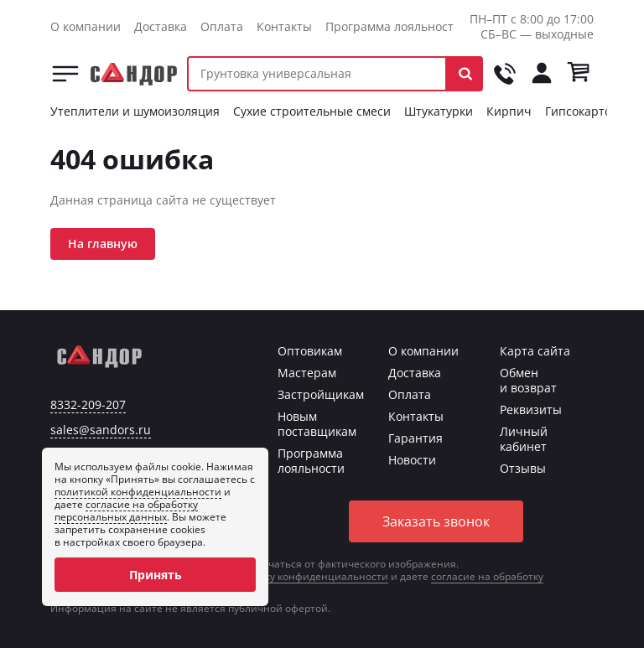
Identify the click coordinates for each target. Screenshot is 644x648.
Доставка (161, 26)
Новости (412, 460)
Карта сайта (535, 351)
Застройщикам (321, 394)
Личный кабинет (524, 439)
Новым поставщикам (317, 424)
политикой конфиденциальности (138, 492)
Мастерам (307, 373)
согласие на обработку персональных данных (126, 511)
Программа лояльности (393, 26)
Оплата (222, 26)
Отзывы (523, 468)
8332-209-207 (88, 405)
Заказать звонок (436, 521)
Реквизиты (531, 410)
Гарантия (415, 438)
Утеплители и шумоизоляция (135, 111)
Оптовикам (310, 351)
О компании (86, 26)
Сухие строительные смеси (312, 111)
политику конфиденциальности (309, 576)
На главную (103, 244)
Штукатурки (439, 111)
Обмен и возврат (528, 380)
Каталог (65, 74)
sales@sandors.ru (101, 430)
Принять (156, 575)
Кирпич (509, 111)
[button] (465, 74)
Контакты (284, 26)
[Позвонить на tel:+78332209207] (505, 74)
